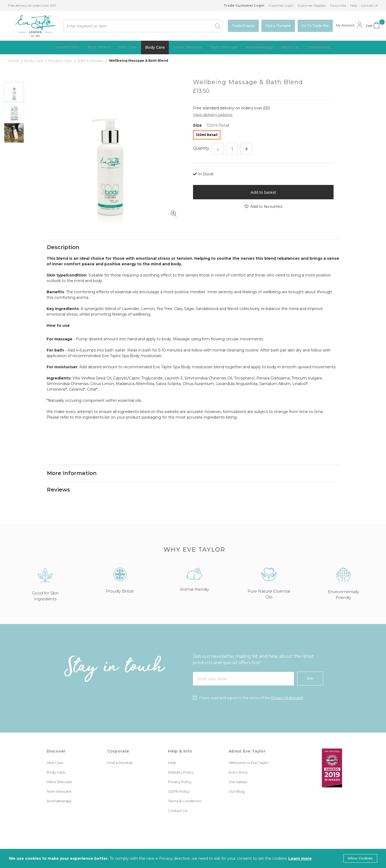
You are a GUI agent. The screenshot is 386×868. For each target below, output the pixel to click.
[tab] (193, 232)
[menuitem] (56, 48)
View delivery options (213, 115)
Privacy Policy (180, 773)
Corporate (118, 742)
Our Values (238, 773)
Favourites (338, 5)
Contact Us (369, 5)
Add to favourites (263, 207)
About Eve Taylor (247, 742)
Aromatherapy (59, 792)
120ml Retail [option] (207, 135)
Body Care (34, 61)
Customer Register (312, 5)
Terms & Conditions (184, 792)
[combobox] (137, 26)
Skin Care (55, 754)
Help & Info (180, 742)
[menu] (193, 48)
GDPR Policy (179, 782)
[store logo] (30, 26)
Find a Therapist (278, 26)
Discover (56, 742)
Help (354, 5)
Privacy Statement (287, 689)
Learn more (300, 858)
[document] (193, 858)
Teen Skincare (59, 782)
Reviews (58, 479)
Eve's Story (238, 763)
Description (63, 232)
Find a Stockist (120, 754)
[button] (14, 112)
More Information (72, 460)
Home (14, 61)
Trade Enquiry (243, 26)
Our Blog (237, 782)
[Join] (310, 669)
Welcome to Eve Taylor (249, 754)
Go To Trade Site (315, 26)
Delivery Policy (181, 763)
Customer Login (281, 5)
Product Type (61, 61)
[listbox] (263, 136)
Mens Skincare (59, 773)
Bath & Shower (91, 61)
